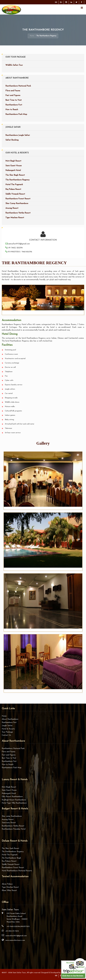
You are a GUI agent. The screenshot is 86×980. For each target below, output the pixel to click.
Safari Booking (12, 140)
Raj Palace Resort (13, 189)
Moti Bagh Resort (13, 161)
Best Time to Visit (14, 100)
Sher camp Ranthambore (12, 816)
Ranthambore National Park (18, 86)
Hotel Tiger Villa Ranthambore (14, 803)
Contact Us (6, 735)
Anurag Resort (12, 208)
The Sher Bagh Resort (15, 175)
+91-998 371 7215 (12, 931)
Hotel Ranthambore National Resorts (17, 871)
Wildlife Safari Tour (14, 65)
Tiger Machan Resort (15, 218)
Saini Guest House (14, 166)
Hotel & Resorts (8, 729)
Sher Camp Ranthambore (17, 203)
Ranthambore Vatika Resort (18, 213)
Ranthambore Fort (14, 105)
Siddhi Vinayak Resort (15, 194)
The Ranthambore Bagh (11, 858)
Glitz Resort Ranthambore (12, 797)
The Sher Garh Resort (11, 849)
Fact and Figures (13, 95)
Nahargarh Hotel (13, 170)
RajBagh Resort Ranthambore (14, 800)
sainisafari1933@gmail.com (16, 936)
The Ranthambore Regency (17, 180)
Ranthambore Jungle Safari (18, 135)
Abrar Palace (7, 884)
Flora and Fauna (13, 91)
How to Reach (12, 110)
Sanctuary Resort (9, 823)
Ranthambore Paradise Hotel (14, 829)
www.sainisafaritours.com (15, 940)
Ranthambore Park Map (16, 114)
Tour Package (7, 732)
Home (32, 36)
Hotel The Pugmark (14, 185)
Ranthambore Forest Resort (18, 199)
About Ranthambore (10, 719)
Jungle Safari (7, 726)
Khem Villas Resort (9, 891)
